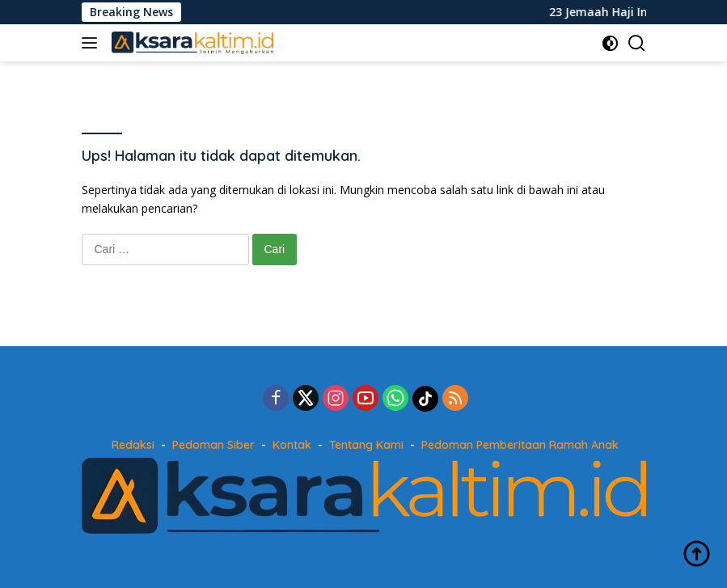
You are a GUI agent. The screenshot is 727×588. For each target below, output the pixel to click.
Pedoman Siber (213, 445)
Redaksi (133, 445)
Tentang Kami (366, 445)
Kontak (292, 445)
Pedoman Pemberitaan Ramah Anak (520, 445)
